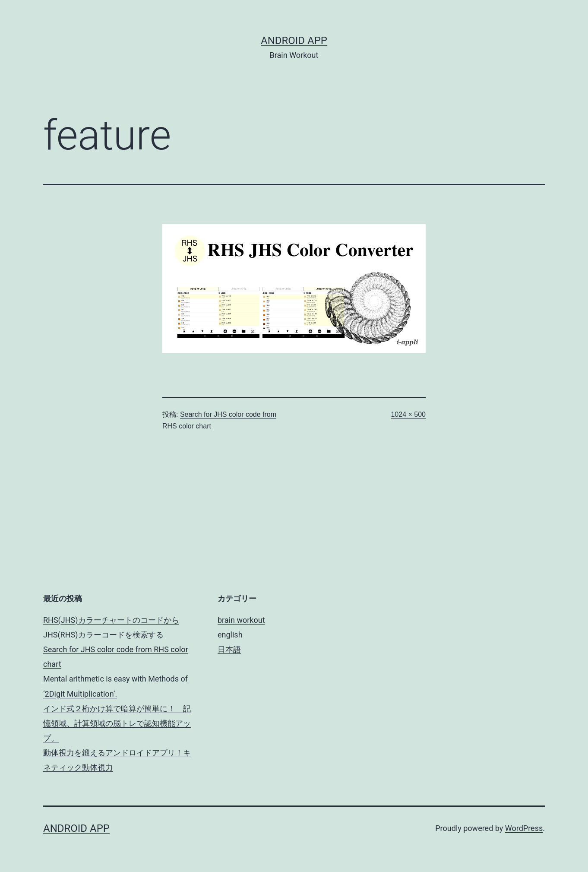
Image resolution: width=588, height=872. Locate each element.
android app (294, 41)
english (230, 635)
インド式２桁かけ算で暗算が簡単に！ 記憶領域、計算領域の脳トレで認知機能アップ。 (117, 723)
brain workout (241, 620)
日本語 (229, 649)
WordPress (524, 828)
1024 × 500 (408, 414)
